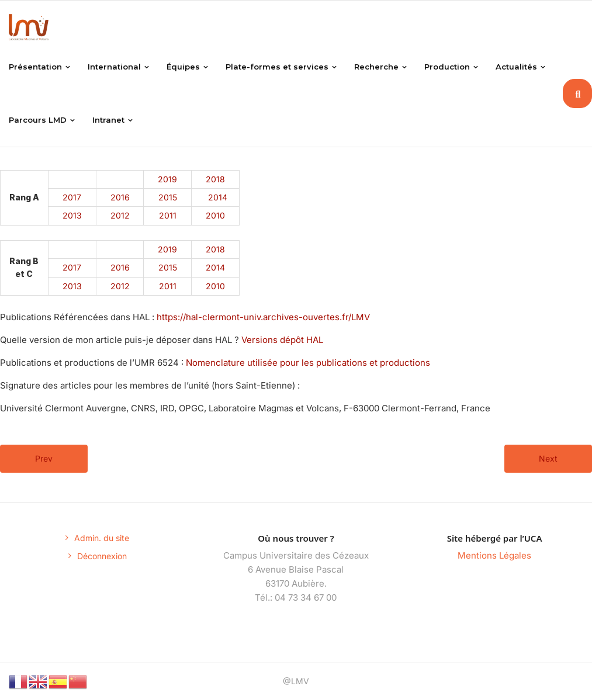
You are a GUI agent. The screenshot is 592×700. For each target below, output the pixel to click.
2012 (120, 215)
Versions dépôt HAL (282, 340)
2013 (72, 215)
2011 (168, 215)
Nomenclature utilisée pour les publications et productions (308, 363)
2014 (218, 197)
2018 (215, 179)
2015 (168, 197)
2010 (215, 215)
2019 (167, 179)
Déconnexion (102, 556)
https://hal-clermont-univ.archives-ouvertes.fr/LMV (262, 317)
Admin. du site (102, 538)
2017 (72, 197)
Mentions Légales (494, 555)
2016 (120, 197)
